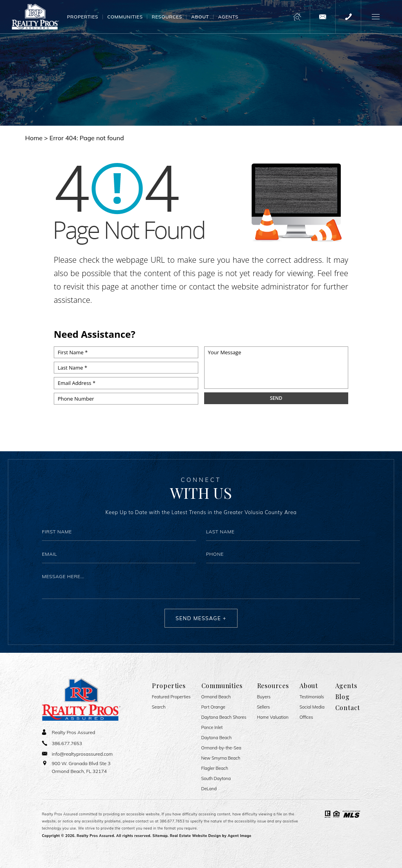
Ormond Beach (216, 697)
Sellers (264, 707)
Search (159, 707)
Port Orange (213, 707)
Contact (348, 708)
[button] (376, 17)
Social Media (312, 707)
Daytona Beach (217, 738)
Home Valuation (273, 717)
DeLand (209, 789)
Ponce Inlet (212, 728)
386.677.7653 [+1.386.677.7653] (172, 821)
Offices (306, 717)
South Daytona (216, 779)
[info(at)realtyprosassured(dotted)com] (323, 17)
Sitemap (160, 836)
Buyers (264, 697)
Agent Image (239, 836)
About (200, 17)
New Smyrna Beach (221, 758)
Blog (343, 697)
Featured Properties (171, 697)
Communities (125, 17)
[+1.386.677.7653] (348, 17)
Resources (167, 17)
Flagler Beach (215, 768)
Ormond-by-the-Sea (221, 748)
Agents (228, 17)
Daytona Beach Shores (224, 717)
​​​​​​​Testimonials (312, 697)
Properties (83, 17)
